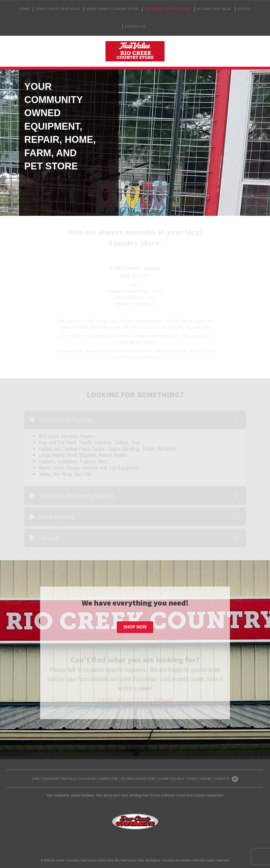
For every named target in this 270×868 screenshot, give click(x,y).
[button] (135, 627)
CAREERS (206, 779)
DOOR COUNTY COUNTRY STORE (112, 9)
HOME (24, 9)
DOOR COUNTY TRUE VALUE (58, 9)
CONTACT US (135, 27)
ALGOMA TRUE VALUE (214, 9)
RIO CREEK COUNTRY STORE (168, 9)
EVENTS (244, 9)
